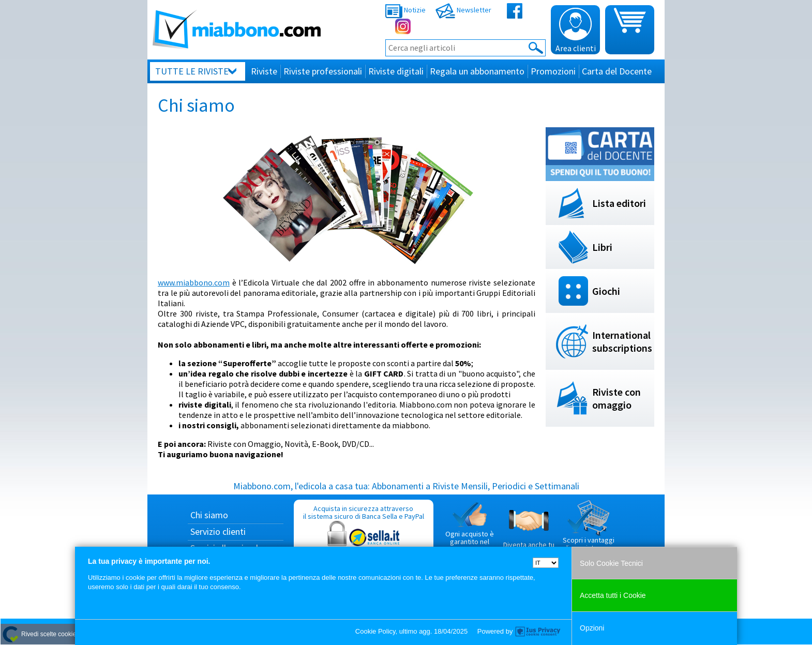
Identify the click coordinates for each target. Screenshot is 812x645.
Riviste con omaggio (616, 398)
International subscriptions (622, 341)
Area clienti (576, 31)
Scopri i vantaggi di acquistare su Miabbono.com (589, 530)
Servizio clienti (218, 531)
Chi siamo (209, 515)
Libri (602, 247)
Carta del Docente (617, 71)
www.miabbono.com (194, 282)
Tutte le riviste (192, 71)
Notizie (405, 10)
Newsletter (463, 10)
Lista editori (619, 203)
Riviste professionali (323, 71)
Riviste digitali (396, 71)
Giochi (606, 291)
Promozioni (553, 71)
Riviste (264, 71)
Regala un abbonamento (477, 71)
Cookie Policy (375, 631)
